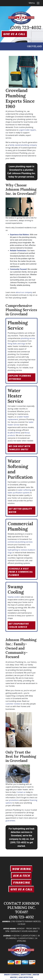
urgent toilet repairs (27, 130)
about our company (24, 292)
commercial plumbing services (20, 542)
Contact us (21, 792)
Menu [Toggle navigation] (34, 3)
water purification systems (19, 493)
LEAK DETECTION (26, 977)
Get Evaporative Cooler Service (19, 625)
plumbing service (28, 338)
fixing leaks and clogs (16, 344)
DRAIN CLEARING (11, 975)
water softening (25, 490)
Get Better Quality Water (20, 510)
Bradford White (14, 433)
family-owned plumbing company (23, 145)
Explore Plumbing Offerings (20, 377)
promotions (14, 800)
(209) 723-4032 (26, 27)
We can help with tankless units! (19, 448)
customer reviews (13, 704)
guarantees (10, 821)
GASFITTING (26, 975)
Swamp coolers (14, 597)
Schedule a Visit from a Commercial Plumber (21, 572)
